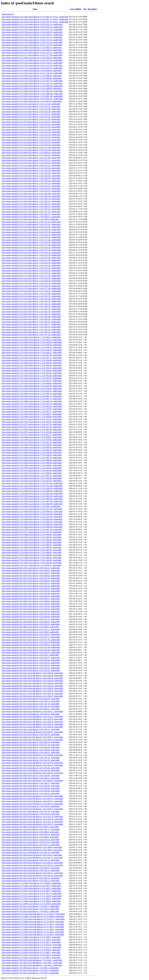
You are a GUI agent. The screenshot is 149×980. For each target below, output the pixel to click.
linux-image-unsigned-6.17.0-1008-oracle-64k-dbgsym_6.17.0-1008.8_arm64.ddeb (33, 917)
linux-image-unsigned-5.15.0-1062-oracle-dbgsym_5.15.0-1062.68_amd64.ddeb (32, 376)
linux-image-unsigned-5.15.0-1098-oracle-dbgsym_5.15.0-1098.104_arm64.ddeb (32, 527)
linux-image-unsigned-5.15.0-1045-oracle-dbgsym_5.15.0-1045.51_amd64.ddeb (32, 353)
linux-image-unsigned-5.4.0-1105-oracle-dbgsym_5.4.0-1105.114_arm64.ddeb (31, 199)
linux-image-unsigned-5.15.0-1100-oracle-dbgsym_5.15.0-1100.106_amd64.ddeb (32, 488)
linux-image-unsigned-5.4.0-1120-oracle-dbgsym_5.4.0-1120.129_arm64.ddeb (31, 145)
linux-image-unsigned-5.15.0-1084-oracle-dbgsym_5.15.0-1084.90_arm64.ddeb (32, 542)
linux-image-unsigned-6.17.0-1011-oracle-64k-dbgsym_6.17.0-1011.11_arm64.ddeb (33, 919)
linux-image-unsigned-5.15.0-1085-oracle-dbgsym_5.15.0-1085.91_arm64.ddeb (32, 545)
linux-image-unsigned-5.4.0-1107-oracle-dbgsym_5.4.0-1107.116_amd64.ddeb (31, 335)
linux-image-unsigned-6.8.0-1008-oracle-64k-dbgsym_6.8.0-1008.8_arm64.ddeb (32, 847)
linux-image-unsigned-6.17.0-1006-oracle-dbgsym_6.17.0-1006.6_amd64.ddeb (31, 883)
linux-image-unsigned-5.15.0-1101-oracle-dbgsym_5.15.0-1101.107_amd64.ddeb (32, 483)
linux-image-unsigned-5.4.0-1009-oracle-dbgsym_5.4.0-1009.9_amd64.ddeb (30, 219)
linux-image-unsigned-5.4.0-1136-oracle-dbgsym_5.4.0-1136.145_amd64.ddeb (31, 281)
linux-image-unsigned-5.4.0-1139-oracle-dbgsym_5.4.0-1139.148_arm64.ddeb (31, 173)
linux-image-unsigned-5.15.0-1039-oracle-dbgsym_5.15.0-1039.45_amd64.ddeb (32, 455)
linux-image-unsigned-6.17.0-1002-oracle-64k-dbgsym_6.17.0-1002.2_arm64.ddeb (33, 934)
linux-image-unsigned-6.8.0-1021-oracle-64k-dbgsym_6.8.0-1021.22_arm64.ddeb (32, 865)
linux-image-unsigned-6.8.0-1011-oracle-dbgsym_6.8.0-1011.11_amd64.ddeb (31, 619)
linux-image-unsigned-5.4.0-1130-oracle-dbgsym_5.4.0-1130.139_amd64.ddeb (31, 230)
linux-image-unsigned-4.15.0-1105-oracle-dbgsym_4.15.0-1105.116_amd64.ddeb (32, 24)
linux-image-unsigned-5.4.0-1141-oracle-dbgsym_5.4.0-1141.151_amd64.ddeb (31, 296)
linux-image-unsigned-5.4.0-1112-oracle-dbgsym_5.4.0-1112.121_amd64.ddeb (31, 222)
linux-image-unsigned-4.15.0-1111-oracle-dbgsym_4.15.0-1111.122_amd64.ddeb (32, 37)
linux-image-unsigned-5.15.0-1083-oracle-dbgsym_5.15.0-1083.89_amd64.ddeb (32, 429)
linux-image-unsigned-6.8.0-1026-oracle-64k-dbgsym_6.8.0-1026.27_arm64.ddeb (32, 696)
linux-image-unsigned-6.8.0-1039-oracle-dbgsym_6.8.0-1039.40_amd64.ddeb (31, 594)
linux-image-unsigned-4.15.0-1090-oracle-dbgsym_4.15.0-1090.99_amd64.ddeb (32, 76)
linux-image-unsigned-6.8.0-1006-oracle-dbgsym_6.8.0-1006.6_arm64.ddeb (30, 832)
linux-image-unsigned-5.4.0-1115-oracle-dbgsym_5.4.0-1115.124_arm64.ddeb (31, 130)
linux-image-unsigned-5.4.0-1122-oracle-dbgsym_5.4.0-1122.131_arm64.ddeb (31, 160)
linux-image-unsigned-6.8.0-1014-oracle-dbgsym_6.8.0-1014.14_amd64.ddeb (31, 642)
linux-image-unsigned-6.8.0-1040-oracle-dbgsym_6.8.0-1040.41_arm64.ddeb (31, 778)
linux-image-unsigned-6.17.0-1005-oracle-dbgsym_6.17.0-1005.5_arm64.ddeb (31, 952)
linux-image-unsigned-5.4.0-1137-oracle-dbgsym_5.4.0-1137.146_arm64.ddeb (31, 158)
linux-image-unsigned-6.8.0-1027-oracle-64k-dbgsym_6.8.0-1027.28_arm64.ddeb (32, 694)
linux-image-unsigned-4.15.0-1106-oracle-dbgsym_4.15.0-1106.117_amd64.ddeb (32, 35)
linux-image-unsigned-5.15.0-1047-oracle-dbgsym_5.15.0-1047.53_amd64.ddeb (32, 340)
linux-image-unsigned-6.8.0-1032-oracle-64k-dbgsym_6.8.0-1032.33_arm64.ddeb (32, 724)
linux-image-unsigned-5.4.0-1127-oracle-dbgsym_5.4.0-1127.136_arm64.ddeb (31, 127)
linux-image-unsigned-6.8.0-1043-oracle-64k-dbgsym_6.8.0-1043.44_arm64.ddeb (32, 681)
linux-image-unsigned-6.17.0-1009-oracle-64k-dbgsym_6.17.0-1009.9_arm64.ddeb (33, 922)
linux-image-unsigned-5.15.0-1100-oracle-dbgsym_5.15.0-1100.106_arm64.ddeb (32, 514)
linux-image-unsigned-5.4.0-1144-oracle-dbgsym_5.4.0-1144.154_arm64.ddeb (31, 191)
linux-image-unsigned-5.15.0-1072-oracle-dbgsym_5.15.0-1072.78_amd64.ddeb (32, 427)
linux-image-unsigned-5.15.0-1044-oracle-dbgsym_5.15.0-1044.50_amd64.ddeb (32, 383)
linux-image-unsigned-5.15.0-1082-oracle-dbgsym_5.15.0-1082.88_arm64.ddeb (32, 540)
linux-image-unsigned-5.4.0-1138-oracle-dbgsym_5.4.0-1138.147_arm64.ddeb (31, 176)
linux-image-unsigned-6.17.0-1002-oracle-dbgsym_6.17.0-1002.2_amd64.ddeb (31, 899)
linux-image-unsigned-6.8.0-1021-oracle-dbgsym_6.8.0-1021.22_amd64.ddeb (31, 670)
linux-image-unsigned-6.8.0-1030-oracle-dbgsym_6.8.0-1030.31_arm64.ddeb (31, 714)
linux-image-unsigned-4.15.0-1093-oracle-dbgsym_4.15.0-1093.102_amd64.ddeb (32, 91)
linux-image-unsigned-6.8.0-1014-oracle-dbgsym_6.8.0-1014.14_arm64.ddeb (31, 835)
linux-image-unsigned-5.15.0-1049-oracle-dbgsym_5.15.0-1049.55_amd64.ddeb (32, 347)
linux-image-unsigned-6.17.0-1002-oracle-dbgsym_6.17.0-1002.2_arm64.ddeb (31, 958)
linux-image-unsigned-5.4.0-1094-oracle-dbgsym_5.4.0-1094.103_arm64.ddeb (31, 153)
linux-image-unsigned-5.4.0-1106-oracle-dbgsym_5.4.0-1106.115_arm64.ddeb (31, 214)
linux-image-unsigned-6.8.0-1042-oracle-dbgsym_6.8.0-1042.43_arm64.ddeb (31, 760)
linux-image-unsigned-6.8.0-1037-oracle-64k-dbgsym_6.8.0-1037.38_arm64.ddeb (32, 763)
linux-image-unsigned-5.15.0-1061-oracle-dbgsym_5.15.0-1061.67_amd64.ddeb (32, 378)
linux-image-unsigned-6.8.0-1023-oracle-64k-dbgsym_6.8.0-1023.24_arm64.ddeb (32, 876)
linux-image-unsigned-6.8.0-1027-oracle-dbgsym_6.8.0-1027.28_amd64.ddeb (31, 578)
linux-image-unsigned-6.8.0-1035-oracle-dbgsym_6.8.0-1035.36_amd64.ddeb (31, 606)
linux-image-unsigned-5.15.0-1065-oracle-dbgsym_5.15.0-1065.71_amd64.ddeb (32, 412)
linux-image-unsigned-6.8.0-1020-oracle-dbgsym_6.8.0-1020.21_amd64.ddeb (31, 668)
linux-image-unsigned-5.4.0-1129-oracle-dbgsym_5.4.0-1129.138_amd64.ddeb (31, 255)
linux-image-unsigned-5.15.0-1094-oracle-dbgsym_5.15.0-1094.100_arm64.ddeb (32, 519)
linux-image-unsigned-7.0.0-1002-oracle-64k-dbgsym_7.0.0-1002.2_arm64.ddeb (32, 965)
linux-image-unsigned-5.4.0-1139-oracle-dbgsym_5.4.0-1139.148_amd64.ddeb (31, 294)
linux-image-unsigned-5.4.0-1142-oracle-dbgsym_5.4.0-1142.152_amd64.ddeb (31, 304)
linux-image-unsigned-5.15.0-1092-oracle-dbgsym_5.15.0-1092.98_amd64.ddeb (32, 478)
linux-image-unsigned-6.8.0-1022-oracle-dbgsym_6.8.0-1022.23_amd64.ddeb (31, 663)
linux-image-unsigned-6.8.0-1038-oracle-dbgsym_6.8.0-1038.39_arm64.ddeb (31, 786)
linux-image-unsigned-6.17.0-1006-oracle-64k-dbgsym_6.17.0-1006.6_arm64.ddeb (33, 929)
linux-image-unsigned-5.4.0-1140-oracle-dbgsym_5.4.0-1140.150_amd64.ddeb (31, 299)
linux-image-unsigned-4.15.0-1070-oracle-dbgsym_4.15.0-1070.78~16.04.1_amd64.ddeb (35, 22)
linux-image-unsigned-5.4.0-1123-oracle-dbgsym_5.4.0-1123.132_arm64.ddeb (31, 165)
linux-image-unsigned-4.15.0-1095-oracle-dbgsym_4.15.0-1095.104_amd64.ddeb (32, 86)
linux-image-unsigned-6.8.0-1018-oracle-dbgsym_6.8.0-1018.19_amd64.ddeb (31, 645)
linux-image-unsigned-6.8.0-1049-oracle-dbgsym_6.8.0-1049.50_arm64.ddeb (31, 750)
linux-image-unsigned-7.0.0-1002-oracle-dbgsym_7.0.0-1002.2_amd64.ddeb (30, 911)
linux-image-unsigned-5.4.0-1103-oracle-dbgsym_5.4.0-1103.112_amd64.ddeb (31, 309)
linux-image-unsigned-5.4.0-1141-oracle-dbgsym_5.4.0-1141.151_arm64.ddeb (31, 186)
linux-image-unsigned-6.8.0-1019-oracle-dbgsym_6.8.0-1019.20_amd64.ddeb (31, 635)
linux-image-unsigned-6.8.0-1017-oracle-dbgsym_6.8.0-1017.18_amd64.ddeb (31, 640)
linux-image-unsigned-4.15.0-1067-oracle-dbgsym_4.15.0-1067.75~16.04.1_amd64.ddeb (35, 19)
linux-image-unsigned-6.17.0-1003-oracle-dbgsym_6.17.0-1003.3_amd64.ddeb (31, 886)
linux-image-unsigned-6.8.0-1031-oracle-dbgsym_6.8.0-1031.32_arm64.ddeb (31, 758)
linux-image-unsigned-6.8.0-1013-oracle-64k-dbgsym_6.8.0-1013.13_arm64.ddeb (32, 801)
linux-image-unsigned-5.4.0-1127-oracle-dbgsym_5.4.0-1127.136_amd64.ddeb (31, 250)
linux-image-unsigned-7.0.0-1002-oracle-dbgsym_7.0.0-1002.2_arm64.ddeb (30, 968)
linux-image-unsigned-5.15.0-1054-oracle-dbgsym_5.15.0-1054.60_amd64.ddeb (32, 360)
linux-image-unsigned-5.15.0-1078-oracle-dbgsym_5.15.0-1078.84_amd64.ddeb (32, 440)
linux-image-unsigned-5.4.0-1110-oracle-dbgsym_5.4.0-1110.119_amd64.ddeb (31, 265)
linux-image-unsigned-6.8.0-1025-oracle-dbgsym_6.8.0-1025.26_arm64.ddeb (31, 706)
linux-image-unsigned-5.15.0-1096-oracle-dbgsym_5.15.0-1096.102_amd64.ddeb (32, 496)
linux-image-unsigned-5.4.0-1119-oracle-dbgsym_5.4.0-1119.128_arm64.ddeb (31, 150)
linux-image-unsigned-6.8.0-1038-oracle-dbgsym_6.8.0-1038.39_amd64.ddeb (31, 604)
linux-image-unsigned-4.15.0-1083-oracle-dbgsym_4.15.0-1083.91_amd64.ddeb (32, 47)
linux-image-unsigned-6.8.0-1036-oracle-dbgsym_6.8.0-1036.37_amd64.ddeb (31, 599)
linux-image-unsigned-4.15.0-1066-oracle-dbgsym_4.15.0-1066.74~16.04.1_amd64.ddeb (35, 17)
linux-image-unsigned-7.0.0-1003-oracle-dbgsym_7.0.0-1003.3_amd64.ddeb (30, 909)
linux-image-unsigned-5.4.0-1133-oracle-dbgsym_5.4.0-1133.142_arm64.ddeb (31, 117)
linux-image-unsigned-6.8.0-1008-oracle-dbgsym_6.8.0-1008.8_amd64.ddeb (30, 627)
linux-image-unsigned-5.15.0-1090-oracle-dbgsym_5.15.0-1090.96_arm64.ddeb (32, 558)
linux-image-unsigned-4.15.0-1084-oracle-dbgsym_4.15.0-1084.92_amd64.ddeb (32, 78)
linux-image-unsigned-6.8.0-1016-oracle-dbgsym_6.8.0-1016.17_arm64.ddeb (31, 829)
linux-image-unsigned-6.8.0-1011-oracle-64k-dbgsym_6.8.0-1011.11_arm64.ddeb (32, 858)
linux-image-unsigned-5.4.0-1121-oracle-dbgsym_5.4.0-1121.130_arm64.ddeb (31, 147)
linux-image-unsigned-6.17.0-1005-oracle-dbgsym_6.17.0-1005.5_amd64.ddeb (31, 888)
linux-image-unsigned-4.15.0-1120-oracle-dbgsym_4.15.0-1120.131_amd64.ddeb (32, 63)
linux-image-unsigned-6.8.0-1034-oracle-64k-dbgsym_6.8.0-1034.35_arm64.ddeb (32, 765)
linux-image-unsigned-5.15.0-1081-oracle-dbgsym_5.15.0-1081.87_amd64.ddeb (32, 476)
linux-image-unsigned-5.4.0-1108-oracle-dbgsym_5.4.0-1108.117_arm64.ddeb (31, 217)
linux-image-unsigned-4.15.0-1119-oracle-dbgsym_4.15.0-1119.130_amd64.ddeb (32, 65)
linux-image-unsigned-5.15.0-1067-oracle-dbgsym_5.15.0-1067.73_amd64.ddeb (32, 399)
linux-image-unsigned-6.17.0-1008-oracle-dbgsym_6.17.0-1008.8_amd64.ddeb (31, 901)
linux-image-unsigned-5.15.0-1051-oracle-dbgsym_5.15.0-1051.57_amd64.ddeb (32, 358)
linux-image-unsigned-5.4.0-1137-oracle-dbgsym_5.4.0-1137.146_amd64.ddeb (31, 288)
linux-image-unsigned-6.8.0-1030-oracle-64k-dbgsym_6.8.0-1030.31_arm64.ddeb (32, 711)
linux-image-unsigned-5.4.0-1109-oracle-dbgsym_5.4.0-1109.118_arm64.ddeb (31, 206)
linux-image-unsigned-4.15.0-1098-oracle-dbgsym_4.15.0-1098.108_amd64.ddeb (32, 94)
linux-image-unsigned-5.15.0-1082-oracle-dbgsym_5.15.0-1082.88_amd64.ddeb (32, 463)
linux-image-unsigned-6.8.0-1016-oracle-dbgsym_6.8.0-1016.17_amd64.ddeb (31, 658)
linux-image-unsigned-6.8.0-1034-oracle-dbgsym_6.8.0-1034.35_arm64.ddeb (31, 752)
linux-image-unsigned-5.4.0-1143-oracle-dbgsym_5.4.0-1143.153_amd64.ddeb (31, 301)
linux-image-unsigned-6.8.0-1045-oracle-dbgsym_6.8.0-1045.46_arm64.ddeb (31, 788)
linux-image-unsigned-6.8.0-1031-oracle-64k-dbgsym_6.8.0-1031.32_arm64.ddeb (32, 717)
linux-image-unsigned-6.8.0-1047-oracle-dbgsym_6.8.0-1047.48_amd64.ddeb (31, 647)
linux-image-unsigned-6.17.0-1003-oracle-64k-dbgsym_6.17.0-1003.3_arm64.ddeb (33, 932)
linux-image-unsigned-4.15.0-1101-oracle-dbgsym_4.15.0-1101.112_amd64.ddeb (32, 81)
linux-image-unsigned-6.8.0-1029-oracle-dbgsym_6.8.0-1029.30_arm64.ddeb (31, 747)
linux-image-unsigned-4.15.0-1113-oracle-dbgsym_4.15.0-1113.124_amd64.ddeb (32, 40)
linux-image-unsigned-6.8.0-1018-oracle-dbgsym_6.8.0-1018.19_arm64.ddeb (31, 806)
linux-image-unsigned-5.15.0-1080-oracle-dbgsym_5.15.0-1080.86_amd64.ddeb (32, 460)
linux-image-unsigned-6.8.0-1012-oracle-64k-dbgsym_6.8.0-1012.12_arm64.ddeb (32, 799)
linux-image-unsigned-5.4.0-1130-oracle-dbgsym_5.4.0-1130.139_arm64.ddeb (31, 112)
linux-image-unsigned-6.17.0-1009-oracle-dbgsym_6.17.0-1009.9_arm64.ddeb (31, 937)
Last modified (75, 9)
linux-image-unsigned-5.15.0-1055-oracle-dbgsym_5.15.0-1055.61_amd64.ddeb (32, 373)
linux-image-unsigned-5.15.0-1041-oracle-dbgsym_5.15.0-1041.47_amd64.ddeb (32, 381)
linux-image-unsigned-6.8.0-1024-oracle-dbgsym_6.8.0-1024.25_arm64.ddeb (31, 701)
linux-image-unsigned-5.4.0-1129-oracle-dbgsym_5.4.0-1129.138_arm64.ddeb (31, 132)
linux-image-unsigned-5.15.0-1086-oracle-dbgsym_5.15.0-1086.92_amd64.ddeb (32, 447)
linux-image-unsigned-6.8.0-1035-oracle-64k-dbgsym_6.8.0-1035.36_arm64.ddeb (32, 719)
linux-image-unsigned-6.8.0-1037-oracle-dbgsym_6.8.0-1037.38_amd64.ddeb (31, 614)
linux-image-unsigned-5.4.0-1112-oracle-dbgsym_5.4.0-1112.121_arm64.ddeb (31, 106)
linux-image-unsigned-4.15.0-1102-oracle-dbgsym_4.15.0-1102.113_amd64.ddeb (32, 83)
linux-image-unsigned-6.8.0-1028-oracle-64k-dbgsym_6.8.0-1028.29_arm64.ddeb (32, 688)
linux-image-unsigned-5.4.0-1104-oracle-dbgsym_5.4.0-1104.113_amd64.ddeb (31, 327)
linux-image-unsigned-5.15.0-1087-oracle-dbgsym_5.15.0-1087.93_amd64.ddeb (32, 458)
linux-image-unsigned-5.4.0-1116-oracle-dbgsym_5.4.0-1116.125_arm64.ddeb (31, 122)
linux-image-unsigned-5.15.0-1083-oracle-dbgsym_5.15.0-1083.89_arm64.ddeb (32, 537)
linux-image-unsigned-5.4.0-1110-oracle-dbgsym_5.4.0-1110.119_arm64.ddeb (31, 142)
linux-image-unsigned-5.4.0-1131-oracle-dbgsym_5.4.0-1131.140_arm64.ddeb (31, 109)
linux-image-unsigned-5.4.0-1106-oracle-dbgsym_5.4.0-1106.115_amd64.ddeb (31, 314)
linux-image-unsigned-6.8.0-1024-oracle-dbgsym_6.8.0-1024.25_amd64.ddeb (31, 570)
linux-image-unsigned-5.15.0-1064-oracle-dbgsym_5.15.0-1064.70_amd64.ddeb (32, 394)
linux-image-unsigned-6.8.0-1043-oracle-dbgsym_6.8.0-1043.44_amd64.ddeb (31, 617)
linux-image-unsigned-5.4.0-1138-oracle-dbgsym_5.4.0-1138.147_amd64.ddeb (31, 291)
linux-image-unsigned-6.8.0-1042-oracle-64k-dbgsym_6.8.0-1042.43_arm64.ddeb (32, 781)
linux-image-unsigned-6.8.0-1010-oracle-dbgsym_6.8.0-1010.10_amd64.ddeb (31, 624)
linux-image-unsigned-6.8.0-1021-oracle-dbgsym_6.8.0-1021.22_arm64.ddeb (31, 870)
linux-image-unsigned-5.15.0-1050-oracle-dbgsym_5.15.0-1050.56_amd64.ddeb (32, 345)
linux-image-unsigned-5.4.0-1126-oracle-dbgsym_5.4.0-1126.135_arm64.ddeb (31, 135)
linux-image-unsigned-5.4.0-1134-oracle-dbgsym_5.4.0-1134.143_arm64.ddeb (31, 163)
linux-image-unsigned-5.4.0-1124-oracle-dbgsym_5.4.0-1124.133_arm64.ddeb (31, 168)
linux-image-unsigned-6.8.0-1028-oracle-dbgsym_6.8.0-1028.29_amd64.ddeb (31, 576)
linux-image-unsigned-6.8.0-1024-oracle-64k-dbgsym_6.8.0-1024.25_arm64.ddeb (32, 686)
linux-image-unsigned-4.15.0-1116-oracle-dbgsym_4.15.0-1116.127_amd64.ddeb (32, 53)
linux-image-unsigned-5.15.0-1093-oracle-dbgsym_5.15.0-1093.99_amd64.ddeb (32, 470)
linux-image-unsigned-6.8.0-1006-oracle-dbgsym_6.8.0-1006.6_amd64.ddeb (30, 632)
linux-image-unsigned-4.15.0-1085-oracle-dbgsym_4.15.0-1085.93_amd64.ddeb (32, 50)
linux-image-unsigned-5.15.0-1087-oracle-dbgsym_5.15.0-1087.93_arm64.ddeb (32, 550)
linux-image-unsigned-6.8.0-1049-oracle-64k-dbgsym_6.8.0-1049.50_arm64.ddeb (32, 678)
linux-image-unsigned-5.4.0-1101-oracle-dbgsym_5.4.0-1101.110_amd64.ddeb (31, 312)
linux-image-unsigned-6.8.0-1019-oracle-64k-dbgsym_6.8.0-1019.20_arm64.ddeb (32, 796)
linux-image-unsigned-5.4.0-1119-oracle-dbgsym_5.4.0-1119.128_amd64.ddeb (31, 242)
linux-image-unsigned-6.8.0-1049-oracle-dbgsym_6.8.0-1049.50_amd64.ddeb (31, 650)
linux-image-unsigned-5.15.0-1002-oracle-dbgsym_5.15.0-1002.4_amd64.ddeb (31, 337)
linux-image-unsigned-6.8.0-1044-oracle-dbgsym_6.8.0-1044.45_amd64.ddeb (31, 622)
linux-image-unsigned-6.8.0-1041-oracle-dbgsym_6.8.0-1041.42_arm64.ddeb (31, 729)
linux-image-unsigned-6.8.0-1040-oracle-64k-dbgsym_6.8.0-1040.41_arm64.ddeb (32, 732)
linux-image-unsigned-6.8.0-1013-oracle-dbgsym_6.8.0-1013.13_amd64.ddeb (31, 637)
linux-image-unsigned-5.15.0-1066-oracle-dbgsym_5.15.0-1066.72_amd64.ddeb (32, 396)
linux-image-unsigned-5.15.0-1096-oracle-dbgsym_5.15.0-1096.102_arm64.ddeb (32, 524)
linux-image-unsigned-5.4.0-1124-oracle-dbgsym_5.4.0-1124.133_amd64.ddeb (31, 235)
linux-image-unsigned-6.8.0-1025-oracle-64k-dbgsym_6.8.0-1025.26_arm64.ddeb (32, 691)
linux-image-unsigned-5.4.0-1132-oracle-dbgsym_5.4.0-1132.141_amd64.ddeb (31, 278)
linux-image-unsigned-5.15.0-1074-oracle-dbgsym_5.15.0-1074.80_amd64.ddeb (32, 432)
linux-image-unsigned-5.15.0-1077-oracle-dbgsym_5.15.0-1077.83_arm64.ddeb (32, 532)
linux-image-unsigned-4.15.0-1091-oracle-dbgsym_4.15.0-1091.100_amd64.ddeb (32, 96)
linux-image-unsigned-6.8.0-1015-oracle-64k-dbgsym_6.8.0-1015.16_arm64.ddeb (32, 822)
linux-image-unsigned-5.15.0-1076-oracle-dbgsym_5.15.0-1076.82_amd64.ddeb (32, 409)
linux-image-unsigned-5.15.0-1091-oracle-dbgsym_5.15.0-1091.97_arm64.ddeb (32, 565)
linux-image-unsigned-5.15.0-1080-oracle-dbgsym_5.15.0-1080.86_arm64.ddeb (32, 535)
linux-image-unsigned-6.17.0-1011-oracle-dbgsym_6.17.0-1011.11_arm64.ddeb (31, 947)
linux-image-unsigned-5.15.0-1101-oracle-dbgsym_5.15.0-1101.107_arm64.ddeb (32, 509)
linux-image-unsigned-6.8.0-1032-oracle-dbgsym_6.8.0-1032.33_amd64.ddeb (31, 588)
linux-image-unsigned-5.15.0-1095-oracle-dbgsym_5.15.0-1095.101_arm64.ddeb (32, 522)
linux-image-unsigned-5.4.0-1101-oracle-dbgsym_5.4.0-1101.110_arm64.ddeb (31, 196)
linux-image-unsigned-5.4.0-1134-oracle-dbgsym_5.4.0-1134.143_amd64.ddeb (31, 286)
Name (35, 9)
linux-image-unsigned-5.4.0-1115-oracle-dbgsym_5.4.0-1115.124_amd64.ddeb (31, 232)
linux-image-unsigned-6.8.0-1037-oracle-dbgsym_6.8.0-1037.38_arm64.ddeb (31, 745)
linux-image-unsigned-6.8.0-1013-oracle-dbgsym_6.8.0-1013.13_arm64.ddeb (31, 845)
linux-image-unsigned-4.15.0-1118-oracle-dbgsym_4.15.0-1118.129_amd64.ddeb (32, 73)
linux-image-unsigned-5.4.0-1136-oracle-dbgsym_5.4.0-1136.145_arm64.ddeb (31, 171)
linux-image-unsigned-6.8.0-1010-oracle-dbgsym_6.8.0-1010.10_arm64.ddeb (31, 840)
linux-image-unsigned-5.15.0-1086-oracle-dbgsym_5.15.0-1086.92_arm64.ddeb (32, 553)
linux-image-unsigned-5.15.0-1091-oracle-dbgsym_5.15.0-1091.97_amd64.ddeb (32, 481)
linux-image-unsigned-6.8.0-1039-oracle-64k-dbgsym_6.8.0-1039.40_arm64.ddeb (32, 755)
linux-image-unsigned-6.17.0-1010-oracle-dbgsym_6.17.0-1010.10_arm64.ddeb (32, 945)
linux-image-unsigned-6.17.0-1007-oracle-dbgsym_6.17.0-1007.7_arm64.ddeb (31, 942)
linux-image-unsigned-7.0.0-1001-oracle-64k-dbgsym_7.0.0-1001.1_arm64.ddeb (32, 960)
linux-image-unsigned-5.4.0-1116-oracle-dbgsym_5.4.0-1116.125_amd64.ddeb (31, 227)
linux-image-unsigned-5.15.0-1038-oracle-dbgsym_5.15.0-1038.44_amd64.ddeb (32, 445)
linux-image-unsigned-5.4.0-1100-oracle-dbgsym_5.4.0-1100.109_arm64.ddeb (31, 194)
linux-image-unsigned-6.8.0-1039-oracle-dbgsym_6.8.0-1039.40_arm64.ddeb (31, 776)
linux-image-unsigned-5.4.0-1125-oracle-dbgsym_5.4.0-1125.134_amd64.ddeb (31, 283)
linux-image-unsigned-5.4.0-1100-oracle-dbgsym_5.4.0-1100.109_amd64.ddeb (31, 317)
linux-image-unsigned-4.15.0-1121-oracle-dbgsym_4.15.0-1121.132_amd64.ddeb (32, 68)
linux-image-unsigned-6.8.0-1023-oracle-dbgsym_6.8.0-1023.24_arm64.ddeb (31, 878)
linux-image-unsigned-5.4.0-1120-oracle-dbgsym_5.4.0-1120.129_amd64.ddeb (31, 247)
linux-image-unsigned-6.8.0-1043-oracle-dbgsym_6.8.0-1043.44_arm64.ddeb (31, 791)
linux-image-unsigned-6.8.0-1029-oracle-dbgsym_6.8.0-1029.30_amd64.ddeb (31, 581)
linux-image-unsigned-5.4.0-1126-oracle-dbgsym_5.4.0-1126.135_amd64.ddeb (31, 258)
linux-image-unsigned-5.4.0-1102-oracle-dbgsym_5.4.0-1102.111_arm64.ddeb (31, 201)
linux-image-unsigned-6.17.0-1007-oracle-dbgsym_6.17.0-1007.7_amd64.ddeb (31, 891)
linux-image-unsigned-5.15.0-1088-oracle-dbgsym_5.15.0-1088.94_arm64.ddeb (32, 555)
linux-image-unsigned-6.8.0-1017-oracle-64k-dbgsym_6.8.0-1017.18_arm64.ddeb (32, 817)
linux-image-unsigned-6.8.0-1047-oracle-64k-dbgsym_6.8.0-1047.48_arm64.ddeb (32, 676)
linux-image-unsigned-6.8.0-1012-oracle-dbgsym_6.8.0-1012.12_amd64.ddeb (31, 629)
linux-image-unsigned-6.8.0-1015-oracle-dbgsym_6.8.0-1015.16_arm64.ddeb (31, 860)
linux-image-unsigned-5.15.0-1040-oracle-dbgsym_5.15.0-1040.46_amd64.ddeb (32, 453)
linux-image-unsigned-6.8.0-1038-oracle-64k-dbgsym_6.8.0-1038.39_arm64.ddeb (32, 740)
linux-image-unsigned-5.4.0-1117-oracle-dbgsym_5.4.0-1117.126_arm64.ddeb (31, 137)
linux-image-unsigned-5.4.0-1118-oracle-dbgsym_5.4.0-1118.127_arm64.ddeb (31, 155)
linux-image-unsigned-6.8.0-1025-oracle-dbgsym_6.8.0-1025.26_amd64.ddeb (31, 568)
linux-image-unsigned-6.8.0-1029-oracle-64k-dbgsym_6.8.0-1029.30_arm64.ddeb (32, 722)
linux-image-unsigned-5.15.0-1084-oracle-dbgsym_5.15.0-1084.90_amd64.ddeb (32, 417)
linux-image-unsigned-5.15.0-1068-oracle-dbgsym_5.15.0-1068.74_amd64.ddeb (32, 401)
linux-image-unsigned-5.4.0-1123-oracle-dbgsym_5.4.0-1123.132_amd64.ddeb (31, 263)
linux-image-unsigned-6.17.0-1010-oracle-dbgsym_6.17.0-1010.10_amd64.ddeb (32, 896)
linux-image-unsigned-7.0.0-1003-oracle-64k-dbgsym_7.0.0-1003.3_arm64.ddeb (32, 963)
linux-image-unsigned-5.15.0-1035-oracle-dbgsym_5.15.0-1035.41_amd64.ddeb (32, 391)
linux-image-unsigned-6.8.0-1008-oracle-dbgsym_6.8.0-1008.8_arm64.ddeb (30, 837)
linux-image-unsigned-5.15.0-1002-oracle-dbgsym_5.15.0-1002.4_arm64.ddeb (31, 506)
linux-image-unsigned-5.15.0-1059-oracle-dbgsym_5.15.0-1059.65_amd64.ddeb (32, 365)
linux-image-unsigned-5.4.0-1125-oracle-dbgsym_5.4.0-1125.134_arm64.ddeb (31, 140)
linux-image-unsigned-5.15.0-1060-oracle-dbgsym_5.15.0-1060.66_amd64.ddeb (32, 363)
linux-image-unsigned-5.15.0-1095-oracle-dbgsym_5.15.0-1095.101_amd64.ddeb (32, 499)
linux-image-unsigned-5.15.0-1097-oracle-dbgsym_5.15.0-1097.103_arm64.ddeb (32, 529)
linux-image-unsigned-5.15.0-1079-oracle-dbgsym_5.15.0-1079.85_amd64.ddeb (32, 468)
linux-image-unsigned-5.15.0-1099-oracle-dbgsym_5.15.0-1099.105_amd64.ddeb (32, 491)
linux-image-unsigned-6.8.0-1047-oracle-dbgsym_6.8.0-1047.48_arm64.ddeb (31, 770)
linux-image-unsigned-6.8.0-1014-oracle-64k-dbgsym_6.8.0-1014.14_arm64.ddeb (32, 804)
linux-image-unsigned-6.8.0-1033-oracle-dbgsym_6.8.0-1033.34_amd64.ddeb (31, 591)
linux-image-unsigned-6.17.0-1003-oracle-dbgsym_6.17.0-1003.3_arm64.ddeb (31, 955)
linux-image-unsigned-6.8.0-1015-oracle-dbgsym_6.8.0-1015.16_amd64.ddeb (31, 652)
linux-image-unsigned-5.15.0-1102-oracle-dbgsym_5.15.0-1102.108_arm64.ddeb (32, 517)
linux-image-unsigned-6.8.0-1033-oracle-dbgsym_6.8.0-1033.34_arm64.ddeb (31, 768)
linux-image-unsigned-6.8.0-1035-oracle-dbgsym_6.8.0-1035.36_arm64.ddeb (31, 742)
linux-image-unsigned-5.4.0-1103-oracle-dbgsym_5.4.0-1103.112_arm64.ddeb (31, 209)
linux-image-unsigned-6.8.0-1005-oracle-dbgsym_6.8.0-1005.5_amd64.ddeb (30, 655)
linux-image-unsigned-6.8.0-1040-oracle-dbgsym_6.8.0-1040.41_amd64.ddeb (31, 601)
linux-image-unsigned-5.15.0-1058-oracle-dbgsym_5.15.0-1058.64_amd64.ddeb (32, 371)
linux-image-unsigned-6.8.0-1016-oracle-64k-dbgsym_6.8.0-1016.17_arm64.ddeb (32, 824)
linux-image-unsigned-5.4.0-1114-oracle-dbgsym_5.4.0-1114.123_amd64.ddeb (31, 253)
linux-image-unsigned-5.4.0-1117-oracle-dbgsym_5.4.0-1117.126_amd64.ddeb (31, 240)
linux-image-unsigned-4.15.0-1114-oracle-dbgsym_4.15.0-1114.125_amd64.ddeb (32, 45)
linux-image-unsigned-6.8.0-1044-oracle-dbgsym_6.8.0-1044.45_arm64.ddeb (31, 793)
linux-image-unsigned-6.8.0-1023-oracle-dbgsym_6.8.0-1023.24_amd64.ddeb (31, 665)
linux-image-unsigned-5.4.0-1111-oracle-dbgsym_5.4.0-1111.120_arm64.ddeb (31, 119)
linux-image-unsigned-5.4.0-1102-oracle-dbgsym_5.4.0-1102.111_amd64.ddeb (31, 322)
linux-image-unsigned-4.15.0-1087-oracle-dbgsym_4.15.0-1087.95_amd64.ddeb (32, 101)
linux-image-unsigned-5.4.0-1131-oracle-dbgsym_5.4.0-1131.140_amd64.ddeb (31, 245)
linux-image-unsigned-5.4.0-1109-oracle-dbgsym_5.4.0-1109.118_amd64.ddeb (31, 332)
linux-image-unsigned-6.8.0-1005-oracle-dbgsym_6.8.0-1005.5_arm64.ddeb (30, 827)
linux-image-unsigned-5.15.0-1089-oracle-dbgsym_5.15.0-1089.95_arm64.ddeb (32, 547)
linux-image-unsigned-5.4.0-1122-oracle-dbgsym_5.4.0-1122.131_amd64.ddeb (31, 268)
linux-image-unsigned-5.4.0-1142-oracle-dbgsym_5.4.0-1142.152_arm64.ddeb (31, 188)
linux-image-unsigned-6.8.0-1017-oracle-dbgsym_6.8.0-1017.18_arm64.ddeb (31, 811)
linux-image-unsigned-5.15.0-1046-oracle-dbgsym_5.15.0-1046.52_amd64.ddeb (32, 350)
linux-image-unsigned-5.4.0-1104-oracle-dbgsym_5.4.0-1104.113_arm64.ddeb (31, 204)
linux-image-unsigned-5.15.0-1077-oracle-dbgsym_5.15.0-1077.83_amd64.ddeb (32, 424)
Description (92, 9)
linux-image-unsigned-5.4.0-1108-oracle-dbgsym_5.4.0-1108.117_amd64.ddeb (31, 324)
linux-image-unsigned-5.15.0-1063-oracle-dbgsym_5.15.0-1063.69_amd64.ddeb (32, 406)
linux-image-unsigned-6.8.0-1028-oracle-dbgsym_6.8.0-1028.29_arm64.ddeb (31, 699)
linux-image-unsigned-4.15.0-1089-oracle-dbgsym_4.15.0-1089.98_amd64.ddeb (32, 89)
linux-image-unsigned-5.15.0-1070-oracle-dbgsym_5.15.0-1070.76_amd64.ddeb (32, 422)
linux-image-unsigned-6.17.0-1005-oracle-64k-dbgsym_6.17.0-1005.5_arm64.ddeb (33, 927)
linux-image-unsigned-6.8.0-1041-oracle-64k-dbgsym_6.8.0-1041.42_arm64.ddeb (32, 773)
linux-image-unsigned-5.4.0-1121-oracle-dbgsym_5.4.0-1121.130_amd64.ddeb (31, 276)
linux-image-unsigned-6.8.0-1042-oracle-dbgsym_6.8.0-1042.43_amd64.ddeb (31, 611)
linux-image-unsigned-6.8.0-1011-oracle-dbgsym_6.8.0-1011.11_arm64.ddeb (31, 852)
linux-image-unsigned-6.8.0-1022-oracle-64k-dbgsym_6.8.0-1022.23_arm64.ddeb (32, 873)
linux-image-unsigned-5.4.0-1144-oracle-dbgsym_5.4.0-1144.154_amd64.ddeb (31, 306)
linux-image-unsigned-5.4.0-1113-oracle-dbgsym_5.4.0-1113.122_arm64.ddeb (31, 104)
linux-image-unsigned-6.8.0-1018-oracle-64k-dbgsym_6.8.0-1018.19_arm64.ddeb (32, 809)
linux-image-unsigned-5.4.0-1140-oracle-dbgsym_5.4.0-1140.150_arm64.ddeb (31, 178)
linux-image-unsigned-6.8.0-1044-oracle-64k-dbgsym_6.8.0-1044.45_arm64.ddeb (32, 683)
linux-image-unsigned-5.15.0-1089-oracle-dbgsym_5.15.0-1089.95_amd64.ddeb (32, 437)
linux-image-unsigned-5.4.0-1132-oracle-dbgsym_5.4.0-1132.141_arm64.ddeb (31, 114)
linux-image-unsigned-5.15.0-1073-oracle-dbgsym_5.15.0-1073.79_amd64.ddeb (32, 404)
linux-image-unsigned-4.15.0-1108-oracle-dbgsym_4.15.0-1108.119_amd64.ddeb (32, 32)
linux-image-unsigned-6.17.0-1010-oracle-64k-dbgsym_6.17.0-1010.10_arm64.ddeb (33, 914)
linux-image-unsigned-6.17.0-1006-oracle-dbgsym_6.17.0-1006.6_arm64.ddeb (31, 950)
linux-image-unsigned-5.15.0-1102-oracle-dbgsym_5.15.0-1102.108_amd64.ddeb (32, 486)
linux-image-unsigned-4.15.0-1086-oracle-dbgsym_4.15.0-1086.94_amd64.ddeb (32, 71)
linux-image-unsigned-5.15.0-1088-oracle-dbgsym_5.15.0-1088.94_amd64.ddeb (32, 465)
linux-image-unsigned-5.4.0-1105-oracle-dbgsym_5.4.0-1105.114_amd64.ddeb (31, 329)
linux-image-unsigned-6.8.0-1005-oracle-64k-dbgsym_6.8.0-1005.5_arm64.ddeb (32, 855)
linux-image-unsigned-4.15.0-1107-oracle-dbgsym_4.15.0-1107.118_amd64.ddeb (32, 30)
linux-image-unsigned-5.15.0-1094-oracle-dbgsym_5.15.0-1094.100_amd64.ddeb (32, 494)
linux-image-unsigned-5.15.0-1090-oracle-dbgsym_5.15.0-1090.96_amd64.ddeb (32, 473)
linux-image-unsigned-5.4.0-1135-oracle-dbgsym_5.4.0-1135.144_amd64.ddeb (31, 271)
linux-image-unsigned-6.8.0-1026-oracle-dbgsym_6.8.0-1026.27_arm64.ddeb (31, 709)
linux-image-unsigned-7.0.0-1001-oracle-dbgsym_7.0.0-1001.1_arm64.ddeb (30, 970)
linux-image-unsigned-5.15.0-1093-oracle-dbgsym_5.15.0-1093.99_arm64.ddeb (32, 560)
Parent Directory (8, 14)
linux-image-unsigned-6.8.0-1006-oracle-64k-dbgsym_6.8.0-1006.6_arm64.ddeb (32, 850)
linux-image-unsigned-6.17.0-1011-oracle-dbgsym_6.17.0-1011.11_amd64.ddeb (32, 893)
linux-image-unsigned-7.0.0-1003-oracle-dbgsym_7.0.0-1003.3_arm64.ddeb (30, 973)
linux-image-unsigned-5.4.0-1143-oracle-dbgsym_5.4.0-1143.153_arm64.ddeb (31, 183)
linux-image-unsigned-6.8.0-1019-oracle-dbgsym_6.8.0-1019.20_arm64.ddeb (31, 814)
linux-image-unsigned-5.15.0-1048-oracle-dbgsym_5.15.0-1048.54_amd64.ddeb (32, 342)
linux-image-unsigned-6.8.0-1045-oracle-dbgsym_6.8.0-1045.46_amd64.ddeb (31, 660)
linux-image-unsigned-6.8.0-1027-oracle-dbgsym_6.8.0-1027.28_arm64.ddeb (31, 704)
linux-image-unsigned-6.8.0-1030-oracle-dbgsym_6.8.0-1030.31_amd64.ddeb (31, 583)
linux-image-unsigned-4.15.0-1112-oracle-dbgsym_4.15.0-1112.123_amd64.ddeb (32, 42)
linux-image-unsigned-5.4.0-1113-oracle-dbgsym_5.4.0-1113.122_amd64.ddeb (31, 224)
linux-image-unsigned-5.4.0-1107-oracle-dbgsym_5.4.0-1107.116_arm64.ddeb (31, 212)
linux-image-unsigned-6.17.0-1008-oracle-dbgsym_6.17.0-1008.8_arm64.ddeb (31, 940)
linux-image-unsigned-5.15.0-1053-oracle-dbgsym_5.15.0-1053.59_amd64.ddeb (32, 368)
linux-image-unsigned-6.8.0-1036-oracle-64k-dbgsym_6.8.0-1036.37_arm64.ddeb (32, 737)
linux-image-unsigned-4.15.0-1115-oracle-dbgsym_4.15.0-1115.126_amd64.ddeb (32, 60)
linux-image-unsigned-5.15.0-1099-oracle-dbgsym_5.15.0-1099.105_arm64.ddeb (32, 511)
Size (85, 9)
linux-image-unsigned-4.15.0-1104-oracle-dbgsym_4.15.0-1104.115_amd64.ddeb (32, 27)
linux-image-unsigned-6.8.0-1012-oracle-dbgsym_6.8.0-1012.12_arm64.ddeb (31, 842)
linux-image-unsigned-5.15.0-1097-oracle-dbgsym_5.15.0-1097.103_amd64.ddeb (32, 501)
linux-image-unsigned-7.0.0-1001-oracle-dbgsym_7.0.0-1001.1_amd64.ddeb (30, 906)
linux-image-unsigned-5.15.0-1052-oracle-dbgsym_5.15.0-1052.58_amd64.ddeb (32, 355)
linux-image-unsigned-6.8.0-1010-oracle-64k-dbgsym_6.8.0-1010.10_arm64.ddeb (32, 819)
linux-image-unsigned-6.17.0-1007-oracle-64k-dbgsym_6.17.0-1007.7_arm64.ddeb (33, 924)
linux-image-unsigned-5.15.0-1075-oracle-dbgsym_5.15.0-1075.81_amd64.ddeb (32, 419)
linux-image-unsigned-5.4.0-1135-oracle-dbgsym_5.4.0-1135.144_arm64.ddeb (31, 181)
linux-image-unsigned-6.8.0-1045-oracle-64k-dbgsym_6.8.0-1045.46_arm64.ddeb (32, 673)
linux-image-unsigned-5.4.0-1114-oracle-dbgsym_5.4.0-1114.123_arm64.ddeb (31, 124)
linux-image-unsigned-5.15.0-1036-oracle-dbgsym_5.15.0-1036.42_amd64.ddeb (32, 388)
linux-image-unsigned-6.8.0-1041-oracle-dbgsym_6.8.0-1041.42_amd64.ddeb (31, 596)
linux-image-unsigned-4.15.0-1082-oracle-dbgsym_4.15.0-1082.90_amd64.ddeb (32, 58)
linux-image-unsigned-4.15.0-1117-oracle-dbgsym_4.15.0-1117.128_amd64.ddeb (32, 55)
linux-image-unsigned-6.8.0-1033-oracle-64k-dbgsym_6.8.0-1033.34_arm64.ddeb (32, 727)
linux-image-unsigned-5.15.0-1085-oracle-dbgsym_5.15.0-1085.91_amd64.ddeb (32, 450)
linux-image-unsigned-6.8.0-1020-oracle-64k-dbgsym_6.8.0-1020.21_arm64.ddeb (32, 863)
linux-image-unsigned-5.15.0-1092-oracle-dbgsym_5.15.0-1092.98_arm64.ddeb (32, 563)
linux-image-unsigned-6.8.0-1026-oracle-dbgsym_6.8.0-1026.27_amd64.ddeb (31, 573)
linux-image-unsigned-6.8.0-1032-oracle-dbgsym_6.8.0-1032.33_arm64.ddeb (31, 735)
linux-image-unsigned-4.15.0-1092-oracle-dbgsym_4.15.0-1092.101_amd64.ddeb (32, 99)
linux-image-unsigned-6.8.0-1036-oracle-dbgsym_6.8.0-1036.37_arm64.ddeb (31, 783)
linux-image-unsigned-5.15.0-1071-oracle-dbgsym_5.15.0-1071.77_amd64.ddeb (32, 435)
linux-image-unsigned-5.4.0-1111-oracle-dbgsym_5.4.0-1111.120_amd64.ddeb (31, 260)
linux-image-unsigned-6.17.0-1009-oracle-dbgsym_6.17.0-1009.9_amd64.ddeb (31, 904)
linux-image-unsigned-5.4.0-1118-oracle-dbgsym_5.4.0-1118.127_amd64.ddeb (31, 273)
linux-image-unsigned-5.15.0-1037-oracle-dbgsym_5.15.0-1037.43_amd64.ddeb (32, 442)
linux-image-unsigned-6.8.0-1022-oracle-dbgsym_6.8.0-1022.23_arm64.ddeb (31, 881)
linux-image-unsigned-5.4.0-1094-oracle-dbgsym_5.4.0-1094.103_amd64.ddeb (31, 319)
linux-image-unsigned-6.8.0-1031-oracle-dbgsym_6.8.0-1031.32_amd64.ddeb (31, 586)
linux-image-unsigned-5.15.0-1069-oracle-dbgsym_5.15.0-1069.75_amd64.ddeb (32, 414)
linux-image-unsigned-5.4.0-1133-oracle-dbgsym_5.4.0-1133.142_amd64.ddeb (31, 237)
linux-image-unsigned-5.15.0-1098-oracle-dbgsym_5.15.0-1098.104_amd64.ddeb (32, 504)
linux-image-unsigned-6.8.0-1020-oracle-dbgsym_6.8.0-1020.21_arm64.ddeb (31, 868)
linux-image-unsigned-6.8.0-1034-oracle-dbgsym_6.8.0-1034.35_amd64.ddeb (31, 609)
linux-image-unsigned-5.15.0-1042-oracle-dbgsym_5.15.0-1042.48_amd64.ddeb (32, 386)
